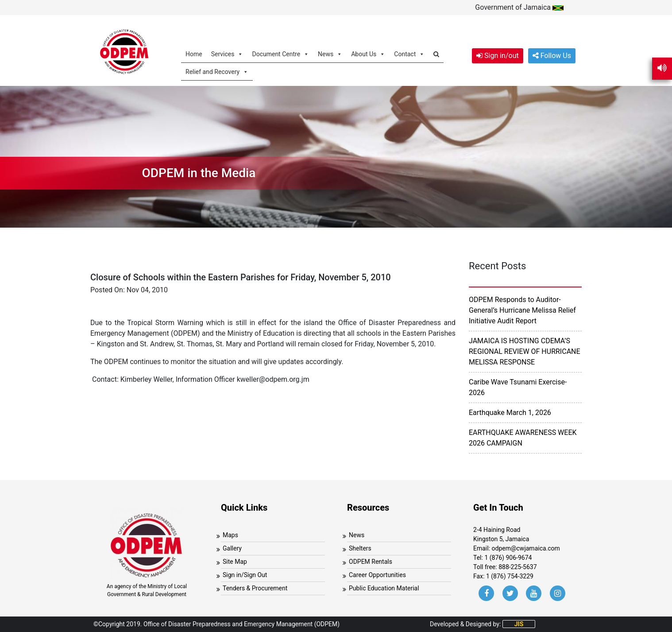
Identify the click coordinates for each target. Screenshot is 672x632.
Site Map (235, 562)
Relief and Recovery (217, 72)
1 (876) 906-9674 (508, 558)
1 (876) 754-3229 (510, 576)
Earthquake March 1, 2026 (510, 413)
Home (194, 54)
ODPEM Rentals (371, 562)
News (330, 54)
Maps (230, 535)
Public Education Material (384, 588)
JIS (519, 624)
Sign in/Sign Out (245, 575)
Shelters (360, 548)
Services (227, 54)
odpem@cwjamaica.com (526, 548)
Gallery (232, 548)
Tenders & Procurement (255, 588)
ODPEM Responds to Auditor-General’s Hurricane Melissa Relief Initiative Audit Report (522, 310)
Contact (409, 54)
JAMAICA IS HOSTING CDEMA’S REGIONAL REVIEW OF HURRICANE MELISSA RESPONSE (525, 351)
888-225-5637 (518, 567)
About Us (368, 54)
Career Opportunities (377, 575)
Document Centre (280, 54)
